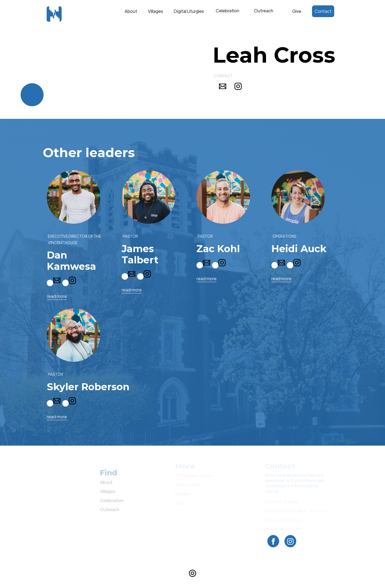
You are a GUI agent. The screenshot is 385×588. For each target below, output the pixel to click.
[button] (227, 14)
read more (57, 296)
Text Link (229, 10)
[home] (64, 14)
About (131, 11)
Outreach (110, 509)
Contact (323, 11)
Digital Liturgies (189, 11)
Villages (155, 11)
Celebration (112, 500)
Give (297, 11)
